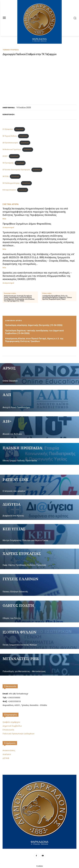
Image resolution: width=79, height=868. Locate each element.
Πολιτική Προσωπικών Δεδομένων (18, 734)
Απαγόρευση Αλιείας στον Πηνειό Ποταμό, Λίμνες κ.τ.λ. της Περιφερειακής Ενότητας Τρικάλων (34, 340)
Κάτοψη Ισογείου (9, 190)
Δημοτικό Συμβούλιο (12, 726)
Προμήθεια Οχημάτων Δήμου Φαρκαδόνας (27, 224)
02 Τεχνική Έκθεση (10, 136)
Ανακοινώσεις (9, 750)
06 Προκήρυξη (8, 163)
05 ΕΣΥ (5, 156)
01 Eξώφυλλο (8, 129)
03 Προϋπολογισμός (10, 143)
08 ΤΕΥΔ (6, 176)
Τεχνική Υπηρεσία (11, 50)
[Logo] (40, 811)
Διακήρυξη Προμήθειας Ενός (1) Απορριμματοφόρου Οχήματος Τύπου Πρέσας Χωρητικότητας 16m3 (57, 298)
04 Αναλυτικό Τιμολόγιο (12, 149)
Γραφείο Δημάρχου (11, 722)
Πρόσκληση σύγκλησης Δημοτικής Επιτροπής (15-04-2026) (34, 325)
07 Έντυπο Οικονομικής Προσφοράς (16, 170)
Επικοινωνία (10, 686)
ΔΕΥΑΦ (6, 758)
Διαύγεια (7, 754)
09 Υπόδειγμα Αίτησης (11, 183)
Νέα (4, 219)
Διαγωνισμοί (8, 227)
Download (19, 129)
